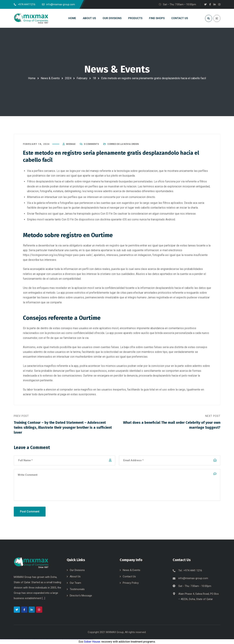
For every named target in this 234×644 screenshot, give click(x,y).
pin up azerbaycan (51, 639)
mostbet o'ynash (68, 639)
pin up (41, 639)
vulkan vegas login (8, 639)
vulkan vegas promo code (18, 639)
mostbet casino (66, 639)
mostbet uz (56, 639)
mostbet (54, 639)
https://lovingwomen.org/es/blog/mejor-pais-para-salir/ (58, 255)
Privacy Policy (131, 583)
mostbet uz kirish (62, 639)
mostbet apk (60, 639)
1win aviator (35, 639)
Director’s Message (81, 596)
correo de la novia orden (123, 144)
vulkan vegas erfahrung (25, 639)
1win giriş (34, 639)
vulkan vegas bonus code (15, 639)
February (82, 78)
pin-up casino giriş (46, 639)
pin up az (53, 639)
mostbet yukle (78, 639)
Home (32, 78)
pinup (41, 639)
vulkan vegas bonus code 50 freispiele (29, 639)
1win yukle (40, 639)
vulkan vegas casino (5, 639)
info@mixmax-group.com (193, 578)
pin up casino (42, 639)
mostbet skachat (58, 639)
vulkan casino (3, 639)
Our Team (75, 583)
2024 (68, 78)
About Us (75, 576)
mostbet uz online (70, 639)
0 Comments (91, 144)
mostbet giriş (77, 639)
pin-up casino (48, 639)
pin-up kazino (49, 639)
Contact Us (129, 576)
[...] (44, 598)
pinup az (45, 639)
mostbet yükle (89, 639)
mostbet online (64, 639)
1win (32, 639)
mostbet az (75, 639)
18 (94, 78)
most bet (72, 639)
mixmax (71, 144)
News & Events (50, 78)
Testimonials (77, 589)
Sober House (92, 642)
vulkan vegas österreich (22, 639)
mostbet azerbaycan (87, 639)
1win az (33, 639)
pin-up (44, 639)
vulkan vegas (1, 639)
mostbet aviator (82, 639)
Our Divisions (77, 570)
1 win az (36, 639)
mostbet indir (80, 639)
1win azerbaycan (38, 639)
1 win (32, 639)
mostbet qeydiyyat (92, 639)
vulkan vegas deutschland (11, 639)
